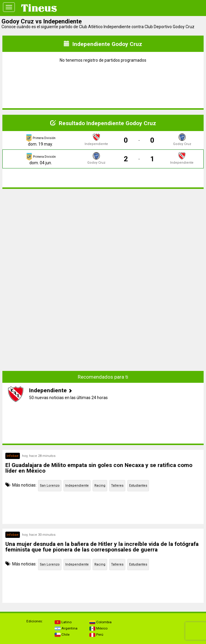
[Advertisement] (103, 235)
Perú (96, 635)
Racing (100, 486)
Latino (63, 622)
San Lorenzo (50, 486)
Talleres (117, 486)
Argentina (66, 628)
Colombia (100, 622)
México (98, 628)
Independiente (77, 486)
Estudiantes (138, 486)
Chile (62, 635)
